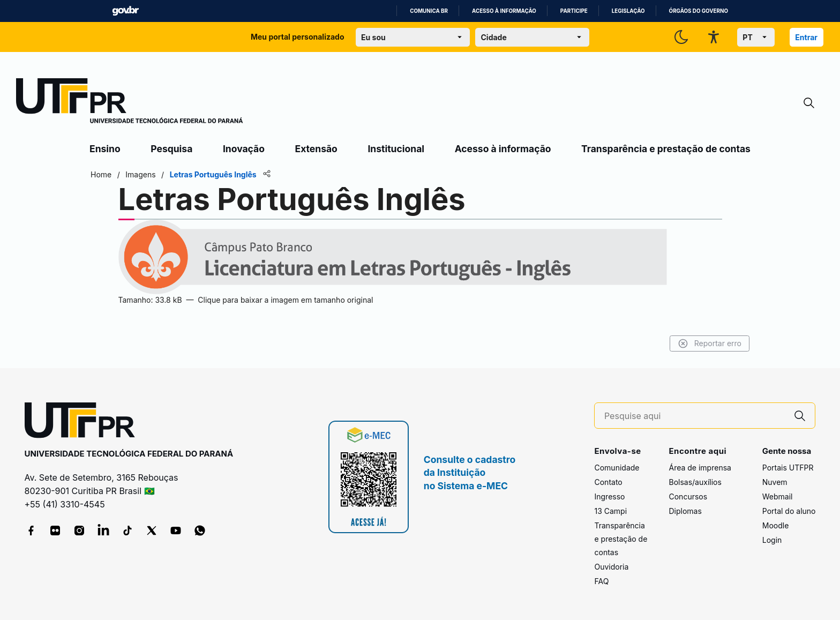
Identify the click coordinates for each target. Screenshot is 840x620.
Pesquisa (171, 149)
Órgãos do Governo (699, 11)
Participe (574, 11)
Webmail (778, 496)
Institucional (396, 149)
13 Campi (610, 511)
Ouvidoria (611, 567)
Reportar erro (710, 343)
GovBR (125, 11)
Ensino (105, 149)
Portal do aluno (789, 511)
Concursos (688, 496)
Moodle (776, 525)
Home (101, 174)
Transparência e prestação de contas (666, 149)
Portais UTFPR (788, 468)
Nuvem (775, 482)
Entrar (806, 37)
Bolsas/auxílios (695, 482)
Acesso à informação (504, 11)
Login (772, 540)
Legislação (628, 11)
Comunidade (617, 468)
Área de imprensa (700, 468)
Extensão (316, 149)
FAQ (601, 581)
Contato (608, 482)
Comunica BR (429, 11)
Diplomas (685, 511)
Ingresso (609, 496)
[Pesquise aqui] (695, 416)
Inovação (244, 149)
